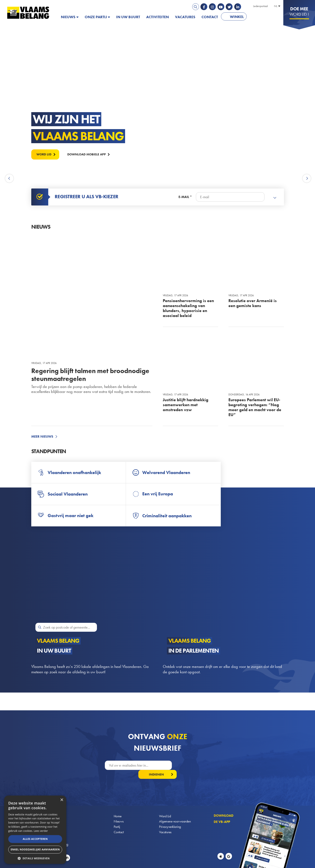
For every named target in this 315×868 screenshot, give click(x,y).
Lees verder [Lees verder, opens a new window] (41, 831)
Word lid (45, 154)
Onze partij (96, 17)
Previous (10, 178)
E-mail (184, 197)
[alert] (35, 830)
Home (118, 808)
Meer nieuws (42, 437)
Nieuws (68, 17)
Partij (117, 819)
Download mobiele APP (90, 154)
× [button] (62, 800)
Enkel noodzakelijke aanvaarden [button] (35, 849)
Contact (210, 17)
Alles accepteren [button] (35, 839)
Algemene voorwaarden (175, 814)
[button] (35, 858)
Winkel (237, 17)
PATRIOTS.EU (263, 17)
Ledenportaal (260, 6)
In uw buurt (128, 17)
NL (276, 6)
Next (307, 178)
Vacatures (185, 17)
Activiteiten (157, 17)
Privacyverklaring (171, 819)
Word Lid (165, 808)
